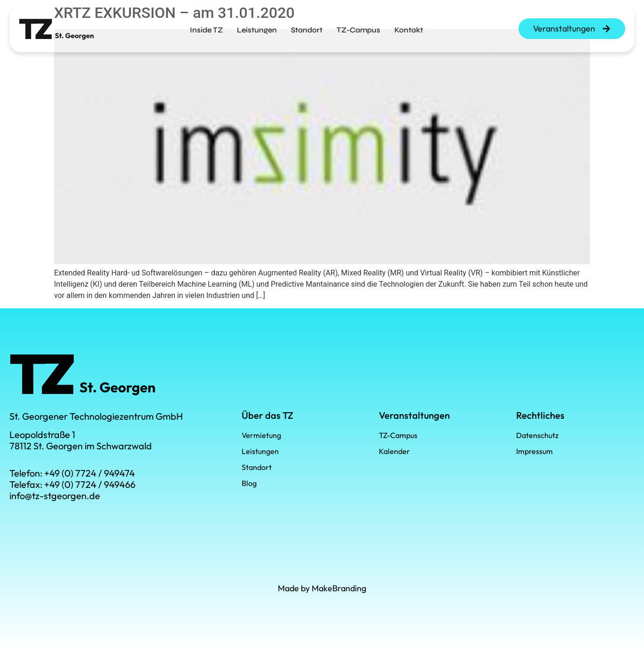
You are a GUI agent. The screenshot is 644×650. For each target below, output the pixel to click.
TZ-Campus (358, 27)
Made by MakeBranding (322, 588)
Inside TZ (206, 27)
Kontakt (409, 27)
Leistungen (257, 27)
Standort (307, 27)
